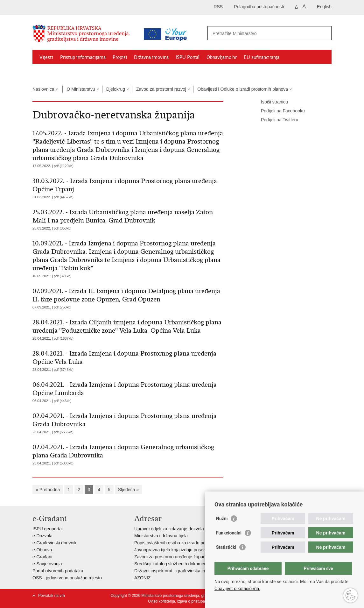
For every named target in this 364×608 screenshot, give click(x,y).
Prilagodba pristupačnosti (259, 7)
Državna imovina (151, 57)
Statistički (226, 547)
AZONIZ (142, 578)
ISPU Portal (188, 57)
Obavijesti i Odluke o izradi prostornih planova (243, 89)
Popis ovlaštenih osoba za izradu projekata (177, 543)
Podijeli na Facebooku (278, 111)
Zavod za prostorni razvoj (161, 89)
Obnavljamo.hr (222, 57)
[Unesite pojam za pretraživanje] (263, 33)
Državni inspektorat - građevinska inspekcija (178, 571)
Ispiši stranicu (270, 102)
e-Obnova (42, 550)
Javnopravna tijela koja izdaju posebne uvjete (179, 550)
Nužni (222, 519)
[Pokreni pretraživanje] (324, 33)
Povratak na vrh (52, 596)
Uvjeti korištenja (161, 601)
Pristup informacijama (83, 57)
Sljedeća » (128, 490)
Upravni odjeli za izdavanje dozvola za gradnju (180, 529)
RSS (218, 7)
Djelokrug (116, 89)
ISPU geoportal (48, 529)
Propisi (120, 57)
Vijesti (46, 57)
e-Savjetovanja (47, 564)
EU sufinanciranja (262, 57)
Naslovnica (43, 89)
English (324, 7)
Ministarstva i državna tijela (161, 536)
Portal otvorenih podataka (58, 571)
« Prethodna (48, 490)
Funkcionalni (229, 533)
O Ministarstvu (81, 89)
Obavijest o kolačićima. (237, 589)
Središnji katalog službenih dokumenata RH (177, 564)
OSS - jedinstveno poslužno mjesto (67, 578)
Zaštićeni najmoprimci (63, 72)
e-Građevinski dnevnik (55, 543)
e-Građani (42, 557)
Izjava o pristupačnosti (196, 601)
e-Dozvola (42, 536)
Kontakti (101, 72)
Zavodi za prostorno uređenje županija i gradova (182, 557)
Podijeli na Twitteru (275, 120)
